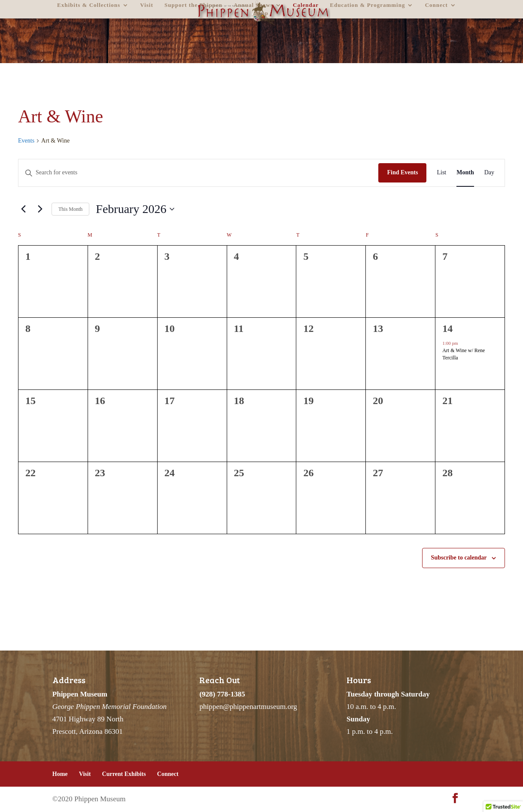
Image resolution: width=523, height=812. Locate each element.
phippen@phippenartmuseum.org (248, 707)
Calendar (306, 5)
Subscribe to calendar (459, 558)
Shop (261, 13)
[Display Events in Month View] (465, 173)
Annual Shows (253, 5)
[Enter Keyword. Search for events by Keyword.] (198, 173)
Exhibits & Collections (89, 5)
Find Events (402, 172)
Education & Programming (367, 5)
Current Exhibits (124, 774)
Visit (147, 5)
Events (26, 141)
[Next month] (40, 209)
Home (60, 774)
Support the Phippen (193, 5)
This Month (70, 209)
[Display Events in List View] (441, 173)
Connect (436, 5)
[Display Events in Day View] (489, 173)
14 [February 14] (447, 328)
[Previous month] (23, 209)
